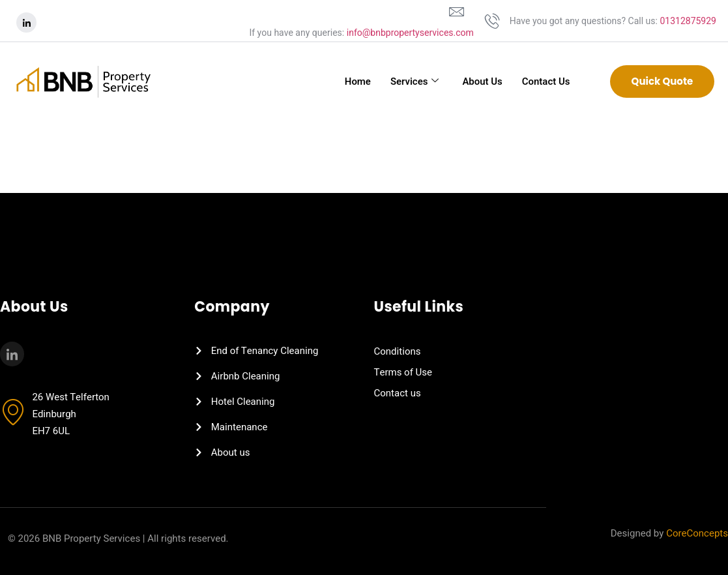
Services (414, 81)
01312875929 (688, 21)
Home (357, 81)
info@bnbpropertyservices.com (410, 33)
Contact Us (546, 81)
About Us (482, 81)
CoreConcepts (697, 533)
